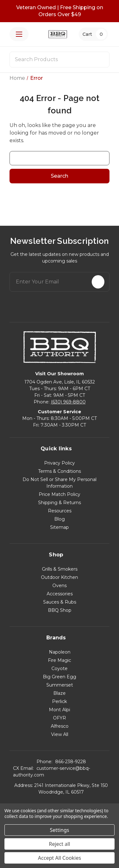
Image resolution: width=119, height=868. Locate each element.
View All (60, 734)
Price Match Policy (60, 494)
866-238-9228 (71, 762)
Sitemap (60, 527)
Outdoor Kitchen (60, 577)
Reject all (60, 844)
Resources (60, 511)
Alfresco (60, 726)
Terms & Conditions (60, 471)
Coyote (60, 668)
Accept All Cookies (60, 858)
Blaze (60, 693)
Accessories (60, 594)
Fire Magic (60, 660)
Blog (60, 519)
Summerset (60, 685)
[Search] (101, 60)
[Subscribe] (98, 282)
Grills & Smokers (60, 569)
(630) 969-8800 (68, 402)
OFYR (60, 718)
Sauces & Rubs (60, 602)
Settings (60, 830)
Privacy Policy (60, 463)
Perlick (60, 701)
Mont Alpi (60, 710)
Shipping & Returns (60, 503)
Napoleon (60, 652)
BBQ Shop (60, 610)
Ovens (60, 586)
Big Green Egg (60, 677)
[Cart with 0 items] (93, 34)
